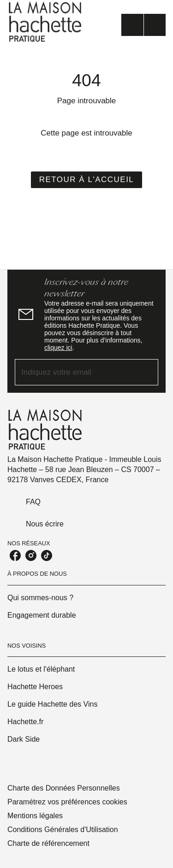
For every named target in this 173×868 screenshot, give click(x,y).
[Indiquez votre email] (75, 372)
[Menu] (143, 25)
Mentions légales (35, 816)
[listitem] (15, 555)
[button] (87, 180)
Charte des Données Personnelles (64, 788)
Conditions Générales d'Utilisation (63, 830)
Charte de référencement (48, 843)
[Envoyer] (147, 372)
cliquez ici (58, 348)
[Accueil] (46, 22)
